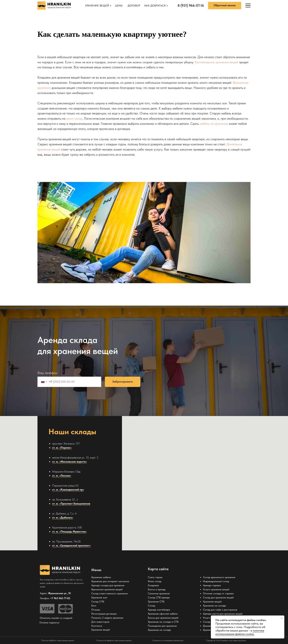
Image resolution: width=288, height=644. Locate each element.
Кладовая (153, 585)
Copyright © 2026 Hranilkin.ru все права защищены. (226, 640)
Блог (94, 606)
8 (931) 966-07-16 (191, 5)
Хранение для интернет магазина (110, 581)
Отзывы (96, 610)
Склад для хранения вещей (218, 597)
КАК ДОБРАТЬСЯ (155, 6)
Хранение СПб (156, 601)
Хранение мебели (101, 577)
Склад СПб (98, 601)
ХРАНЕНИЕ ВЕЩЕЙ (97, 6)
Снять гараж (155, 577)
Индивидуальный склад (216, 581)
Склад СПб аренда (159, 597)
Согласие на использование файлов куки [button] (168, 640)
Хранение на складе (159, 630)
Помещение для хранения (162, 626)
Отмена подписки (49, 622)
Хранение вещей (212, 601)
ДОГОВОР (134, 6)
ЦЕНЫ (119, 6)
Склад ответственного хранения (109, 593)
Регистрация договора (104, 614)
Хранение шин (99, 597)
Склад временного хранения (219, 577)
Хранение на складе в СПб (163, 622)
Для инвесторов (100, 622)
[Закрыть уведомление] (282, 618)
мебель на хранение (214, 124)
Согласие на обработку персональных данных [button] (114, 640)
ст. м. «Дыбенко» (63, 518)
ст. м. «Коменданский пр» (68, 490)
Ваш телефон (47, 373)
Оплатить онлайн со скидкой (56, 618)
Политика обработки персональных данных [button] (58, 640)
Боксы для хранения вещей (163, 618)
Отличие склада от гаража (218, 593)
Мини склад (155, 581)
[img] (248, 6)
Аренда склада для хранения (108, 585)
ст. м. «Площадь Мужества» (69, 532)
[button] (225, 6)
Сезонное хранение (159, 593)
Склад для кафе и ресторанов (220, 610)
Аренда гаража (212, 585)
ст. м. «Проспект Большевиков (71, 504)
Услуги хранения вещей (216, 589)
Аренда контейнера (159, 610)
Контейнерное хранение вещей (217, 62)
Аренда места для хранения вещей (223, 614)
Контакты (97, 626)
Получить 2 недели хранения (107, 618)
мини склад (74, 118)
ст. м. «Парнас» (62, 448)
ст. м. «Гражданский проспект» (71, 546)
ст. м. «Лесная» (62, 476)
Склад (151, 606)
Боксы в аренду (157, 589)
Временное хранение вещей (107, 589)
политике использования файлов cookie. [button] (240, 632)
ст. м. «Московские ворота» (70, 462)
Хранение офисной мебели (163, 614)
